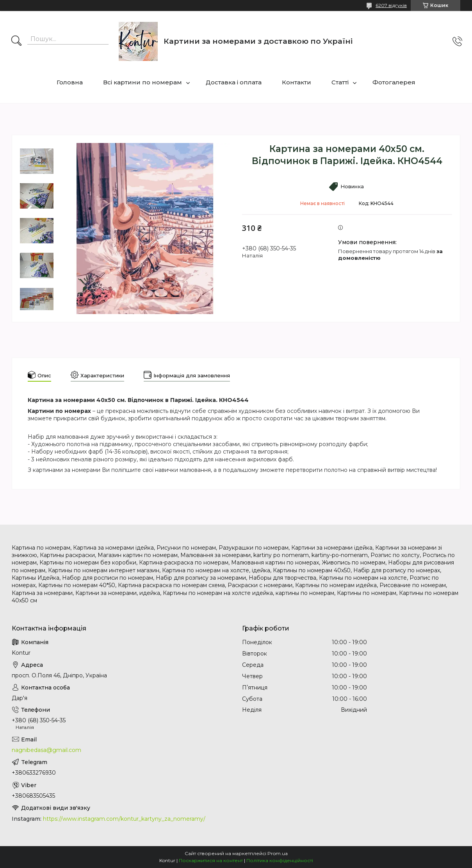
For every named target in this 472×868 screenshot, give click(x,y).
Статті (340, 82)
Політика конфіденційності (280, 860)
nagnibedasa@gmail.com (46, 750)
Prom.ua (278, 853)
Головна (70, 82)
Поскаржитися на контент (211, 860)
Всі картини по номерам (142, 82)
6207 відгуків (391, 5)
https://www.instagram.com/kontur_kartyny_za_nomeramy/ (124, 819)
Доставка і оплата (234, 82)
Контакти (297, 82)
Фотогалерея (394, 82)
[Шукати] (16, 41)
